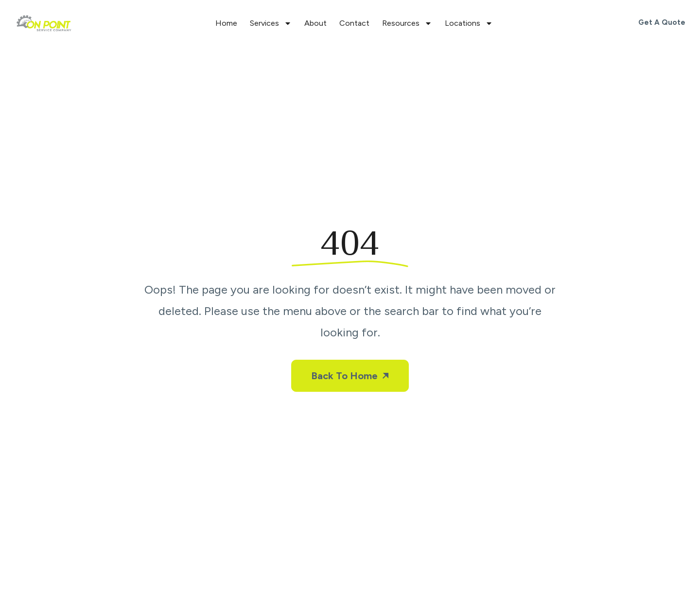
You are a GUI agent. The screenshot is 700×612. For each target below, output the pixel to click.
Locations (469, 23)
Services (271, 23)
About (315, 23)
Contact (354, 23)
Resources (407, 23)
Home (226, 23)
